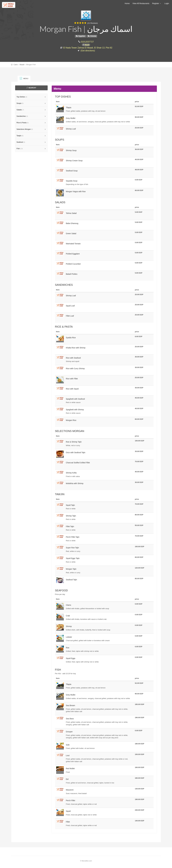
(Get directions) (88, 50)
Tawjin (20, 136)
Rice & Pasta (23, 123)
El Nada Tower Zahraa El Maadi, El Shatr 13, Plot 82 (88, 47)
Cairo (16, 65)
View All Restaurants (141, 3)
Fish (20, 149)
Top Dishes (22, 97)
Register (157, 3)
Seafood (21, 142)
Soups (20, 103)
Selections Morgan (25, 129)
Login (167, 3)
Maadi (87, 45)
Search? (31, 88)
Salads (20, 110)
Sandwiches (22, 116)
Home (127, 3)
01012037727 (87, 42)
